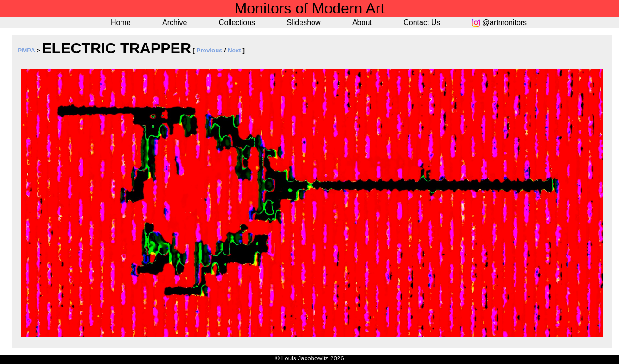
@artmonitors (504, 22)
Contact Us (422, 22)
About (362, 22)
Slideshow (304, 22)
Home (121, 22)
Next (235, 50)
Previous (210, 50)
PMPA (27, 50)
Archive (175, 22)
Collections (237, 22)
